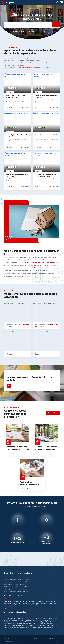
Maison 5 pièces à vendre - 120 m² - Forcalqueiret (18, 586)
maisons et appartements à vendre (26, 67)
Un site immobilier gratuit (34, 627)
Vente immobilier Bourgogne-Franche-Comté (27, 606)
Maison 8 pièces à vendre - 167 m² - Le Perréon (17, 582)
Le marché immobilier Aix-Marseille (20, 625)
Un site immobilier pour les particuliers (14, 618)
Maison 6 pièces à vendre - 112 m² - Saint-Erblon (17, 589)
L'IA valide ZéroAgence (47, 627)
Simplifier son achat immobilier (12, 621)
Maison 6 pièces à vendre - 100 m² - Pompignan (17, 580)
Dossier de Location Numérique (37, 625)
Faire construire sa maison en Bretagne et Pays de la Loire (35, 621)
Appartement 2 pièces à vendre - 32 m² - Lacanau (18, 579)
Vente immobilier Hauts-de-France (31, 603)
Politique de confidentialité (11, 641)
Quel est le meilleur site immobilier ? (33, 618)
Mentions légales (13, 638)
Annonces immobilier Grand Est (50, 601)
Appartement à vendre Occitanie (44, 604)
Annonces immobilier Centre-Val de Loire (25, 604)
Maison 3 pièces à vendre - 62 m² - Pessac (16, 584)
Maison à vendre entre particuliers (28, 619)
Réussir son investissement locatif (24, 623)
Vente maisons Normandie (47, 603)
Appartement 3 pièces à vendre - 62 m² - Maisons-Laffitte (20, 587)
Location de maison (48, 618)
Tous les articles (53, 412)
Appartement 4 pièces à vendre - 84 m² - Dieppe (17, 591)
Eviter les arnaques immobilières (46, 619)
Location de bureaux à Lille (20, 627)
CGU (5, 638)
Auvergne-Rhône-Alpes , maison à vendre (14, 601)
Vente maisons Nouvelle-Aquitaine (13, 603)
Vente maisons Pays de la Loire (33, 601)
